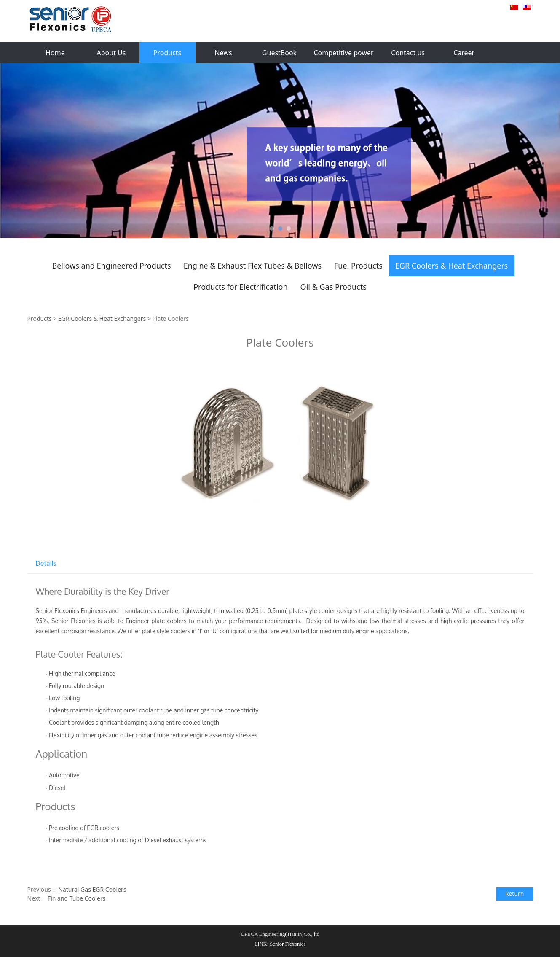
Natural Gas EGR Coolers (92, 889)
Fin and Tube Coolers (77, 898)
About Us (111, 53)
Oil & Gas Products (334, 287)
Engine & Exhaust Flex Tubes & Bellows (253, 266)
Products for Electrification (240, 287)
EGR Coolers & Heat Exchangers (452, 266)
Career (464, 53)
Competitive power (344, 53)
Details (46, 563)
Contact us (408, 53)
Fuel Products (358, 266)
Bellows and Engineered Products (111, 266)
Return (515, 894)
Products (167, 53)
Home (55, 53)
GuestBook (279, 53)
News (223, 53)
